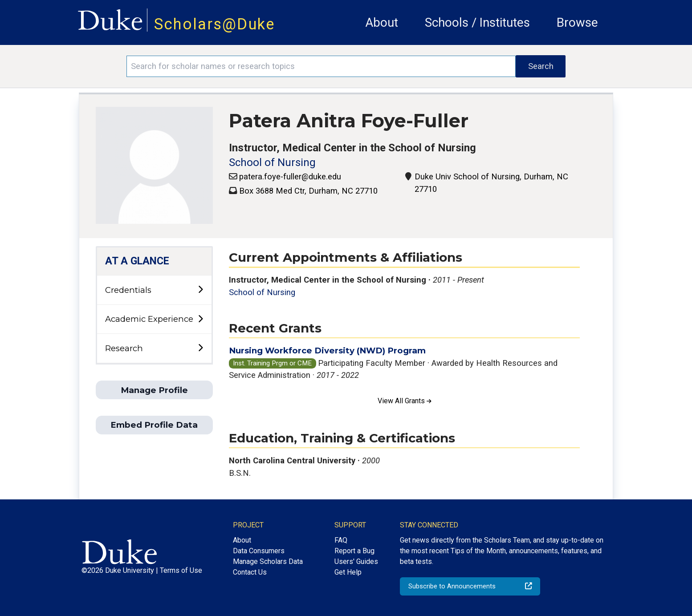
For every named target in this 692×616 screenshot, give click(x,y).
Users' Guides (356, 561)
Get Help (348, 572)
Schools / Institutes (477, 22)
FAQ (341, 540)
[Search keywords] (321, 66)
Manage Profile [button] (154, 390)
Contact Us (250, 572)
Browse (577, 22)
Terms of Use (181, 570)
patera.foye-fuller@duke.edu (290, 176)
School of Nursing (272, 162)
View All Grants (405, 401)
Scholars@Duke (215, 24)
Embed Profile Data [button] (154, 425)
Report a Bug (354, 551)
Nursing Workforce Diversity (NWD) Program (327, 351)
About (382, 22)
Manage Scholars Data (268, 561)
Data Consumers (259, 551)
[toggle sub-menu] (200, 290)
